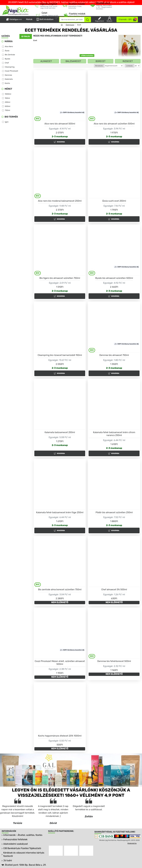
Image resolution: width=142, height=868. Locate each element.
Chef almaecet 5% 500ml (114, 590)
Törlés (27, 36)
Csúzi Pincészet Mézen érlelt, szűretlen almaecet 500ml (60, 663)
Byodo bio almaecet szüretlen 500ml (114, 278)
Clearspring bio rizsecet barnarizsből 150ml (60, 355)
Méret (8, 89)
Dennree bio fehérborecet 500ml (114, 661)
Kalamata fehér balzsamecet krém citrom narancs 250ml (114, 434)
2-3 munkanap (60, 137)
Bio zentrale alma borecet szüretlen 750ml (60, 590)
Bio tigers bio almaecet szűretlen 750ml (60, 278)
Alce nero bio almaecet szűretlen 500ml (114, 124)
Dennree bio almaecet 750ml (114, 355)
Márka (9, 41)
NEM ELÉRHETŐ (60, 602)
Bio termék (11, 117)
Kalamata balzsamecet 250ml (60, 432)
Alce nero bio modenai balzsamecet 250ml (60, 201)
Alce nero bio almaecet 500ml (60, 124)
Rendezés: (94, 66)
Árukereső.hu (132, 843)
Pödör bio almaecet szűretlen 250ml (114, 512)
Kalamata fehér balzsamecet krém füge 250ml (60, 512)
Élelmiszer (70, 25)
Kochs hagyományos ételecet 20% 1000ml (60, 736)
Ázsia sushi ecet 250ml (114, 201)
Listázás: (130, 66)
